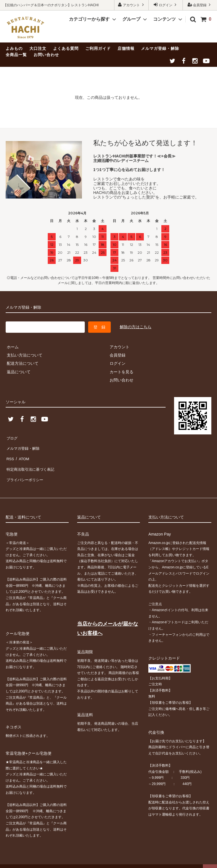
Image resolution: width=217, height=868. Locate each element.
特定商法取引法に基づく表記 (31, 462)
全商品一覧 (16, 55)
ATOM (22, 454)
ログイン (166, 5)
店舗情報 (126, 48)
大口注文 (38, 48)
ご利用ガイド (98, 48)
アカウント (132, 5)
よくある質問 (66, 48)
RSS (10, 454)
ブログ (12, 437)
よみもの (14, 48)
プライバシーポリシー (25, 471)
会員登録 (200, 5)
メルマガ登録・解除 (160, 48)
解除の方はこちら (136, 327)
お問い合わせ (46, 55)
